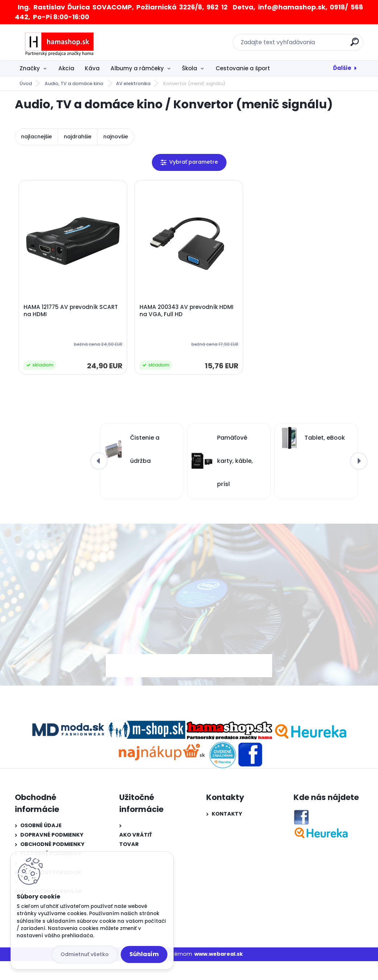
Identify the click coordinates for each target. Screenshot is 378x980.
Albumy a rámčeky (137, 68)
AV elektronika (133, 83)
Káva (92, 68)
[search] (355, 45)
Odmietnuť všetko (85, 954)
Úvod (26, 83)
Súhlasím (144, 954)
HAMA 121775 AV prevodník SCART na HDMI (71, 311)
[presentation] (99, 461)
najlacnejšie (36, 137)
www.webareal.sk (219, 954)
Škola (190, 68)
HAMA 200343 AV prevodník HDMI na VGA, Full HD (186, 311)
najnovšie (116, 137)
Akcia (66, 68)
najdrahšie (78, 137)
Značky (30, 68)
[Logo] (59, 42)
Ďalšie (342, 68)
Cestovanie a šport (243, 68)
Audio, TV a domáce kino (74, 83)
